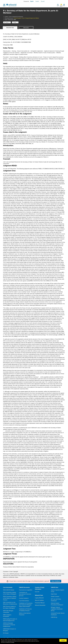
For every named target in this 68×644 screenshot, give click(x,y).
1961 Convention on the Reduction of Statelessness (10, 603)
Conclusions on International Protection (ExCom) (25, 594)
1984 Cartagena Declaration (7, 616)
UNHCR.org (54, 617)
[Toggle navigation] (64, 5)
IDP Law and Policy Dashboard (56, 600)
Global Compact (55, 596)
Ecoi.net (37, 592)
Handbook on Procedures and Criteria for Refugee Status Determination (26, 605)
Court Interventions (24, 601)
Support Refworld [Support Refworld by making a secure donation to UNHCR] (61, 6)
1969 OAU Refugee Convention (8, 611)
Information (26, 28)
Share (15, 22)
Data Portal (54, 594)
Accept (63, 640)
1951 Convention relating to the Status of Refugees (10, 593)
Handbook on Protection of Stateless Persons (25, 610)
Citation (7, 22)
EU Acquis (6, 633)
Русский (43, 1)
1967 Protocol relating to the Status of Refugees (9, 607)
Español (37, 1)
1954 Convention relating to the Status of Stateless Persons (10, 598)
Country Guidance (24, 598)
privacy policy (21, 641)
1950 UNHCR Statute (9, 590)
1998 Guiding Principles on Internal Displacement (10, 620)
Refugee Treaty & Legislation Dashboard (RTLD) (57, 609)
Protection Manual (40, 603)
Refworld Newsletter (40, 605)
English (32, 1)
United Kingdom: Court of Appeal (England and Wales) (26, 18)
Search (58, 6)
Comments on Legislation (26, 590)
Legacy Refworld (39, 598)
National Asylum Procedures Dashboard (57, 604)
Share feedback (56, 581)
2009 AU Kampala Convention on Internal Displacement (9, 625)
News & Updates (39, 600)
